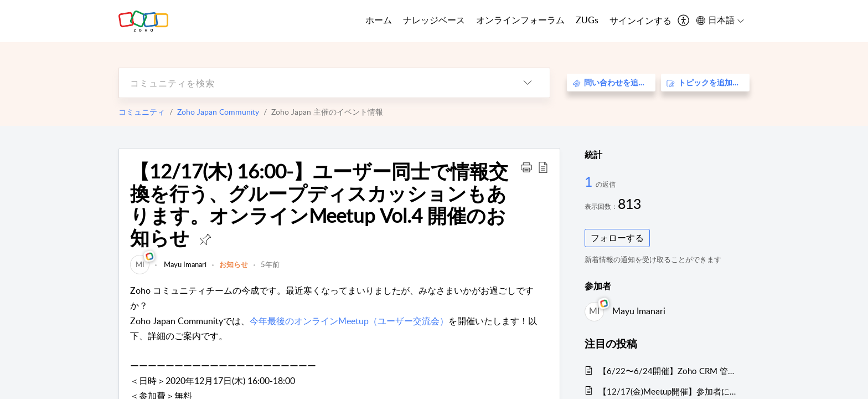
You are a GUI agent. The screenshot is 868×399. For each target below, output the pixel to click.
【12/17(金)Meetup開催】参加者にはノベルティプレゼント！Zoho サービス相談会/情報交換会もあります (668, 391)
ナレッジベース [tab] (434, 20)
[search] (312, 83)
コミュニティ (142, 112)
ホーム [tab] (379, 20)
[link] (140, 264)
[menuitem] (640, 21)
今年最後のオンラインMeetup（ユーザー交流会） (349, 321)
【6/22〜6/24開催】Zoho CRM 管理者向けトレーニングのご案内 (668, 371)
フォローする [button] (617, 238)
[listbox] (528, 83)
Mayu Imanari (184, 264)
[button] (526, 167)
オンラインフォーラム (520, 20)
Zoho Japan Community (218, 112)
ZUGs (587, 20)
